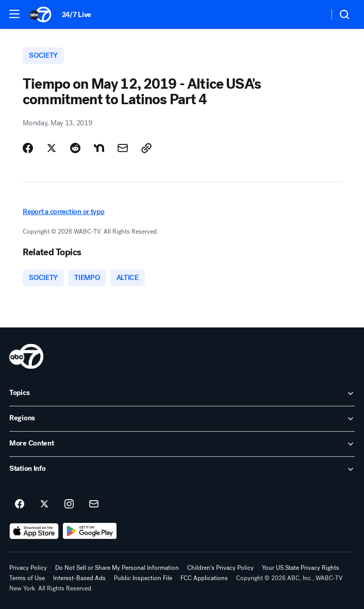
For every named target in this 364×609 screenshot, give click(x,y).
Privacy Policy (28, 568)
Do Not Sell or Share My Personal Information (117, 568)
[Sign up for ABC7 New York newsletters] (94, 504)
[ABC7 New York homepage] (40, 14)
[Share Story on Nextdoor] (99, 148)
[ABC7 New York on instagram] (69, 504)
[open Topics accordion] (182, 393)
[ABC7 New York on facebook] (20, 504)
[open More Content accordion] (182, 444)
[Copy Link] (146, 148)
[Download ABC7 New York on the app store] (34, 531)
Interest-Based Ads (79, 578)
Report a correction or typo (63, 212)
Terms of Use (27, 578)
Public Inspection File (143, 578)
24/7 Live (77, 15)
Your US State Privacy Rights (301, 568)
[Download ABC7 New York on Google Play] (90, 531)
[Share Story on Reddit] (75, 148)
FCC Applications (204, 578)
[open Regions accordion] (182, 419)
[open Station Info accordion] (182, 469)
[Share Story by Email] (123, 148)
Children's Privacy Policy (220, 568)
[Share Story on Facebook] (28, 148)
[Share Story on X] (52, 148)
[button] (14, 14)
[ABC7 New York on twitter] (44, 504)
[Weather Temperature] (313, 14)
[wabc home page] (26, 356)
